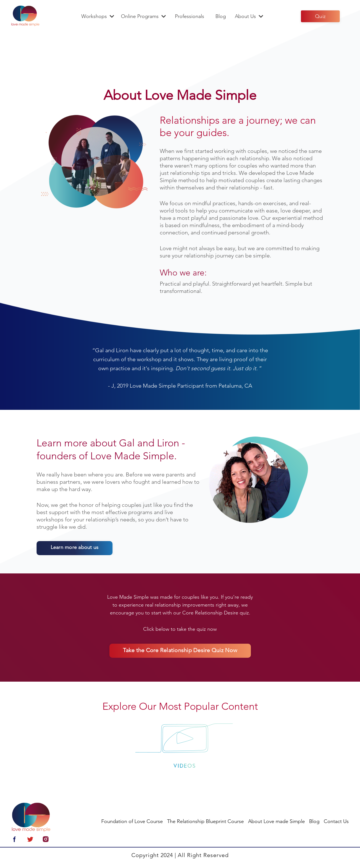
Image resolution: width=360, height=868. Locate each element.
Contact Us (336, 822)
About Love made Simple (276, 822)
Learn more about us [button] (72, 548)
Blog (221, 16)
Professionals (190, 16)
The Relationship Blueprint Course (205, 822)
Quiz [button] (320, 16)
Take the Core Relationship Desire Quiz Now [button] (180, 651)
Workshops (98, 16)
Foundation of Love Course (132, 822)
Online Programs (143, 16)
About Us (249, 16)
